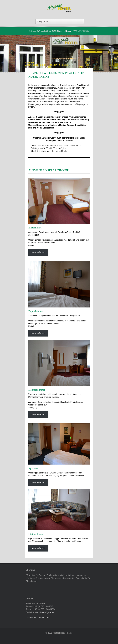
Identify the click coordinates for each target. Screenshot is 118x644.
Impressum (44, 617)
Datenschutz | (33, 617)
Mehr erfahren (38, 252)
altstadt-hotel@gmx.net (44, 612)
